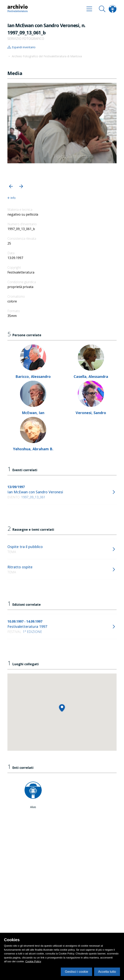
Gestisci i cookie (76, 972)
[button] (11, 186)
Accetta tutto (107, 972)
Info (12, 198)
